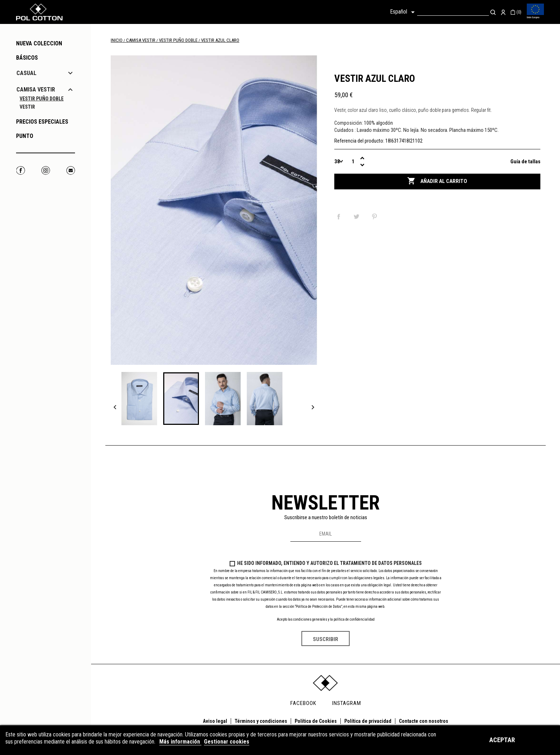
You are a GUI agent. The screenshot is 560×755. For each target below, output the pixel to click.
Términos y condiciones (261, 721)
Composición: (349, 123)
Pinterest (376, 217)
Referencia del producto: (359, 141)
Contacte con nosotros (424, 721)
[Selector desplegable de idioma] (404, 12)
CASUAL (26, 73)
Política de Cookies (316, 721)
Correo (71, 170)
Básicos (27, 58)
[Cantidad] (353, 162)
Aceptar (502, 740)
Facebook (21, 170)
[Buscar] (453, 12)
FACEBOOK (303, 703)
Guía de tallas (525, 162)
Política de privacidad (368, 721)
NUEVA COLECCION (39, 43)
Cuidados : (345, 130)
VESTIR (27, 107)
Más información (180, 742)
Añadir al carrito (437, 181)
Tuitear (358, 217)
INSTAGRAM (347, 703)
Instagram (46, 170)
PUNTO (25, 136)
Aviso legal (215, 721)
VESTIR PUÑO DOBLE (42, 99)
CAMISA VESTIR (36, 90)
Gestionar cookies (227, 742)
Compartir (340, 217)
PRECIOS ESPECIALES (42, 122)
